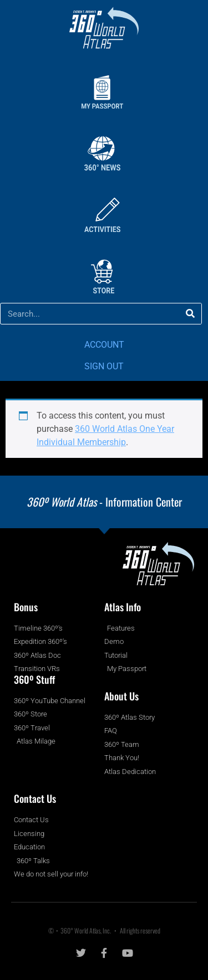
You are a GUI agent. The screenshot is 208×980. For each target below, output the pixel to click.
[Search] (191, 314)
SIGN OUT (104, 366)
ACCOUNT (104, 345)
